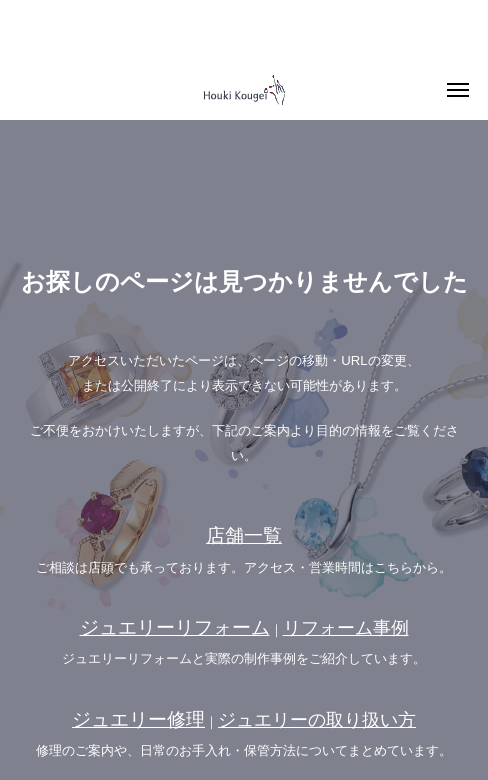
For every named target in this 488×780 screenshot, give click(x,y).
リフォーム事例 (346, 628)
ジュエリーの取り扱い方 (317, 720)
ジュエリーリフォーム (175, 627)
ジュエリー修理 (138, 719)
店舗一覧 (244, 535)
